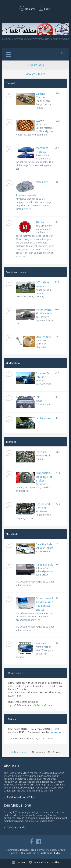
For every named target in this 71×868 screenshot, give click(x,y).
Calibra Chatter (40, 95)
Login (44, 9)
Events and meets (16, 272)
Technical (11, 442)
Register (27, 9)
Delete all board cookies (46, 862)
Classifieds (12, 534)
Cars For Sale (44, 544)
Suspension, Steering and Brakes (44, 477)
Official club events (43, 284)
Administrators (24, 705)
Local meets (43, 337)
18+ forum (42, 222)
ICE (38, 397)
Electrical (41, 452)
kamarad (56, 732)
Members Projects (42, 150)
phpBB (23, 850)
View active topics (35, 74)
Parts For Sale (44, 564)
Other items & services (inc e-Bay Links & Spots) (45, 604)
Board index (37, 65)
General (10, 83)
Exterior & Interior (42, 375)
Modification (13, 363)
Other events (44, 310)
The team (21, 862)
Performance (44, 418)
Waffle (40, 121)
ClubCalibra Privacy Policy (21, 797)
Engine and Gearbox (43, 506)
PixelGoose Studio (50, 853)
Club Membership (17, 827)
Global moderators (43, 705)
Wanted (41, 643)
